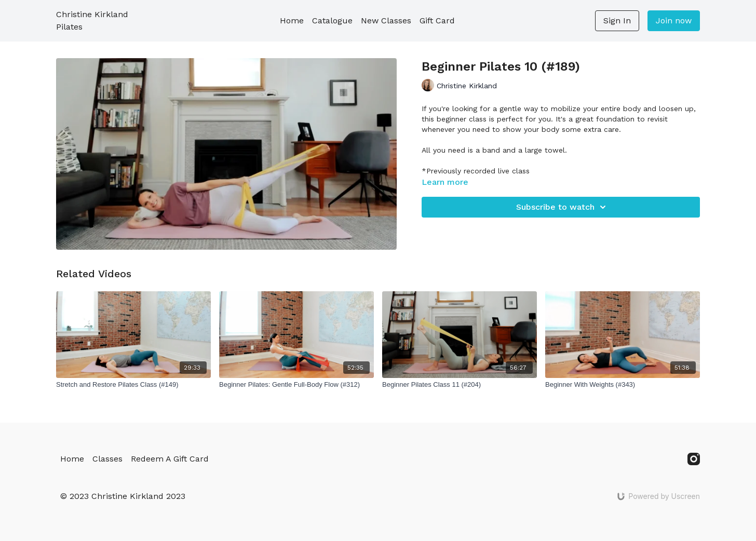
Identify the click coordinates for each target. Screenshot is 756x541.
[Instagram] (694, 459)
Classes (107, 459)
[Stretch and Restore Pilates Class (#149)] (133, 385)
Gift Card (437, 21)
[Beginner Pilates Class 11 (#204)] (460, 385)
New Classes (386, 21)
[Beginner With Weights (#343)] (623, 385)
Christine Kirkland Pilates (92, 21)
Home (292, 21)
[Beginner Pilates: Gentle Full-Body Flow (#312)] (296, 385)
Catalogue (332, 21)
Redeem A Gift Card (170, 459)
